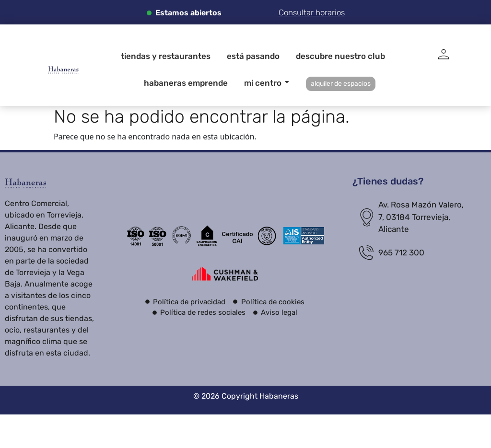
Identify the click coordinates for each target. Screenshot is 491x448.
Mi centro (264, 83)
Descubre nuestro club (340, 56)
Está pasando (253, 56)
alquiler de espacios (341, 84)
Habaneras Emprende (186, 83)
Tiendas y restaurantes (166, 56)
